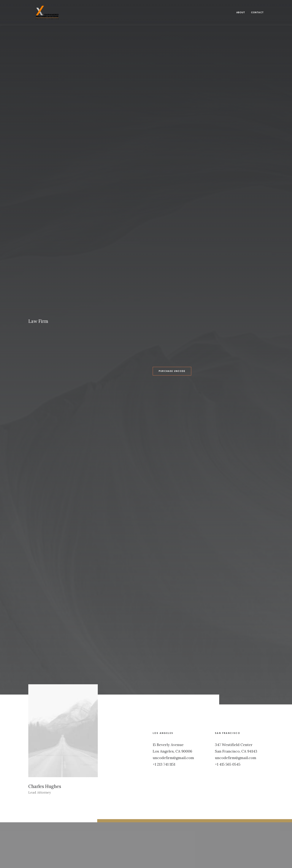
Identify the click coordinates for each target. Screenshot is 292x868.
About (241, 9)
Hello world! (39, 718)
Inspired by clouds (169, 718)
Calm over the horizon (110, 718)
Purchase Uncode (155, 86)
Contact (257, 9)
